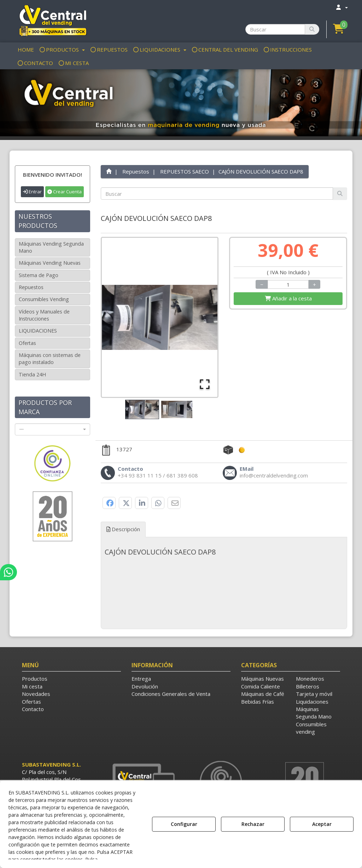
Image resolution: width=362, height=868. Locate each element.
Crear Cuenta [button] (65, 192)
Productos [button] (35, 679)
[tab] (224, 552)
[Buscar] (312, 29)
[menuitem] (341, 7)
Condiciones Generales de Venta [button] (171, 694)
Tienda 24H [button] (32, 374)
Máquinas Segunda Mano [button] (314, 713)
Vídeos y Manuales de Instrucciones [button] (44, 315)
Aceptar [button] (322, 824)
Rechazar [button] (253, 824)
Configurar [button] (184, 824)
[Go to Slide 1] (142, 409)
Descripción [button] (123, 529)
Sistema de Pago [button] (39, 275)
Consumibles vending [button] (311, 728)
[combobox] (52, 429)
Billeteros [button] (308, 686)
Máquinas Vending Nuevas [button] (50, 263)
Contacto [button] (33, 709)
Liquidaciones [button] (312, 702)
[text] (217, 193)
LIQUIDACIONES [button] (38, 331)
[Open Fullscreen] (205, 384)
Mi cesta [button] (32, 686)
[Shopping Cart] (288, 298)
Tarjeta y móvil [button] (314, 694)
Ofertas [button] (27, 343)
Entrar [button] (32, 192)
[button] (52, 20)
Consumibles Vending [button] (44, 299)
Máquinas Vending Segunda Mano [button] (51, 247)
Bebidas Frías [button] (258, 702)
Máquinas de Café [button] (263, 694)
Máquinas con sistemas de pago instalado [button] (50, 359)
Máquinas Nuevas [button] (262, 679)
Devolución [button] (145, 686)
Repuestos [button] (31, 287)
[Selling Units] (288, 284)
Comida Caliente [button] (261, 686)
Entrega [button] (141, 679)
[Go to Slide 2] (177, 410)
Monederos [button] (310, 679)
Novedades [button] (36, 694)
